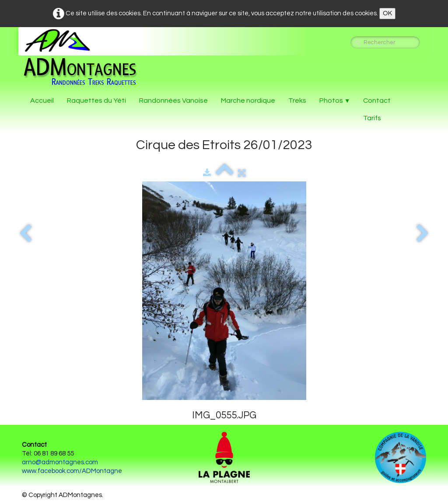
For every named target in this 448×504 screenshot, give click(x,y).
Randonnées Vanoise (173, 101)
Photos (335, 101)
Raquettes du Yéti (96, 101)
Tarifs (372, 118)
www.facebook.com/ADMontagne (72, 471)
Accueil (42, 101)
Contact (377, 101)
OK (387, 13)
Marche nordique (248, 101)
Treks (297, 101)
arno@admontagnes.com (60, 462)
